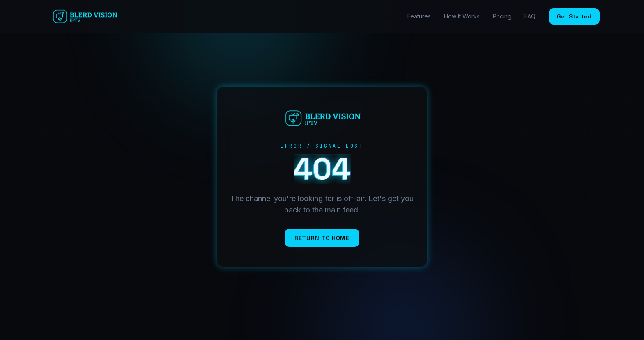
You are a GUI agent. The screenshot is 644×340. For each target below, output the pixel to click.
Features (419, 16)
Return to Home (322, 238)
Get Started (574, 16)
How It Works (462, 16)
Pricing (502, 16)
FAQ (530, 16)
